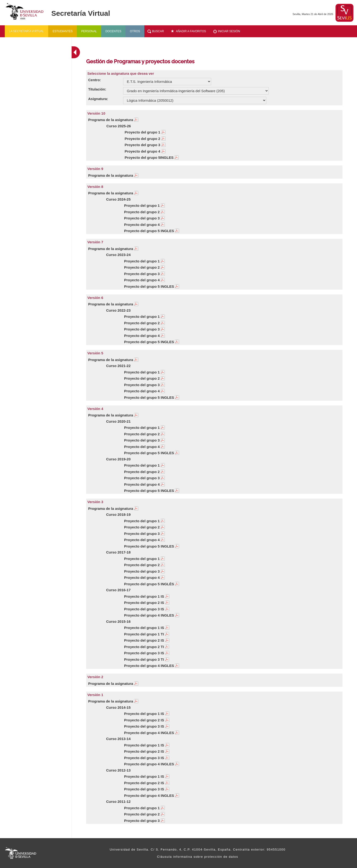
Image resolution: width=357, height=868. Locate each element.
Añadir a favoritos (191, 31)
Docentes (113, 31)
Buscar (158, 31)
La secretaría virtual (26, 31)
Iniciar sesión (229, 31)
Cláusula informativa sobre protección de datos (198, 857)
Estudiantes (63, 31)
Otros (135, 31)
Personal (89, 31)
